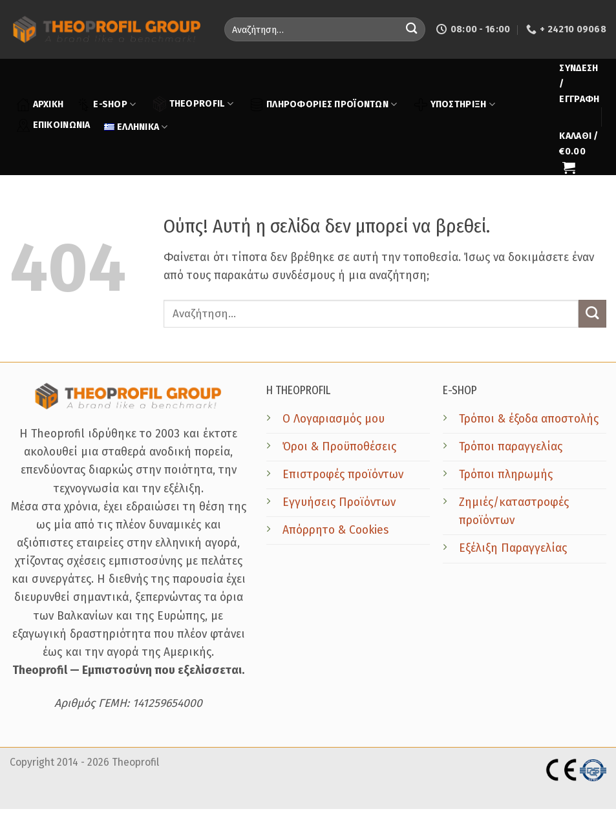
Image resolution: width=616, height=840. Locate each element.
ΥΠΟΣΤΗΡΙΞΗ (455, 105)
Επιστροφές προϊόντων (343, 475)
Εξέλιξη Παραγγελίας (513, 548)
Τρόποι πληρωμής (506, 475)
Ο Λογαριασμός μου (334, 419)
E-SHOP (106, 105)
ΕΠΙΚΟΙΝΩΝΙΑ (54, 125)
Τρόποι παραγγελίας (511, 447)
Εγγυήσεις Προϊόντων (339, 502)
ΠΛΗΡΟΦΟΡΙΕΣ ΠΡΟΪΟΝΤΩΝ (324, 105)
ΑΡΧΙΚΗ (40, 105)
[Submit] (411, 29)
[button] (579, 84)
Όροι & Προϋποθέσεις (339, 447)
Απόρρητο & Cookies (335, 530)
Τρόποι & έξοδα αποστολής (529, 419)
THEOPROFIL (193, 104)
